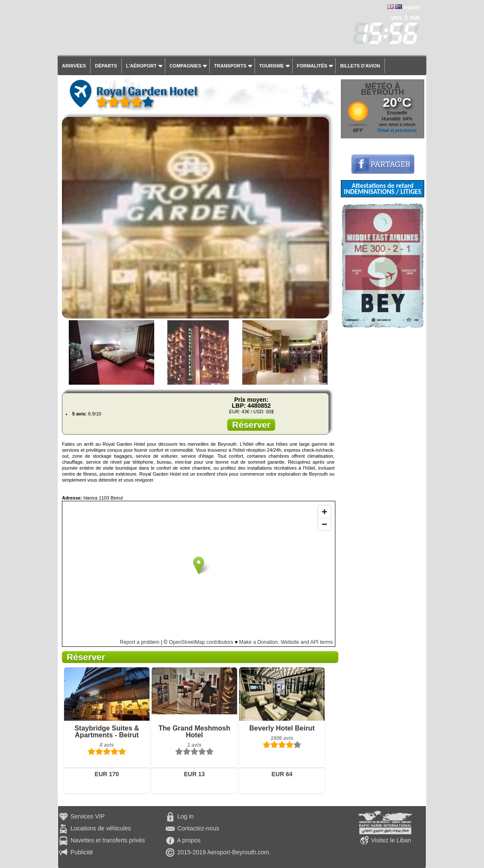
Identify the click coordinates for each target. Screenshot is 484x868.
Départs (106, 66)
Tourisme (272, 66)
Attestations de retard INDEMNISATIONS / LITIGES (383, 189)
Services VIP (88, 816)
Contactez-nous (198, 828)
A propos (189, 840)
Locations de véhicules (101, 828)
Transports (230, 66)
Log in (185, 816)
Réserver (251, 425)
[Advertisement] (383, 456)
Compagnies (185, 66)
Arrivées (74, 66)
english (412, 7)
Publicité (82, 852)
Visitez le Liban (391, 840)
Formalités (312, 66)
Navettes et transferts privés (108, 840)
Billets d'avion (360, 66)
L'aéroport (141, 66)
